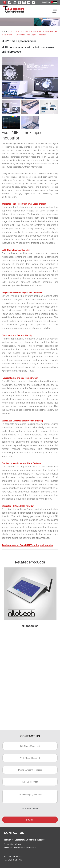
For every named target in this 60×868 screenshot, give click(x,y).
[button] (6, 78)
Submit (30, 820)
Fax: (6, 860)
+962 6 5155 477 (15, 857)
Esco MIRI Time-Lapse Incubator (31, 35)
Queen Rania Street (13, 844)
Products (15, 31)
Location (46, 2)
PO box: (7, 848)
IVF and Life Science (32, 31)
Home (4, 31)
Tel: (6, 857)
